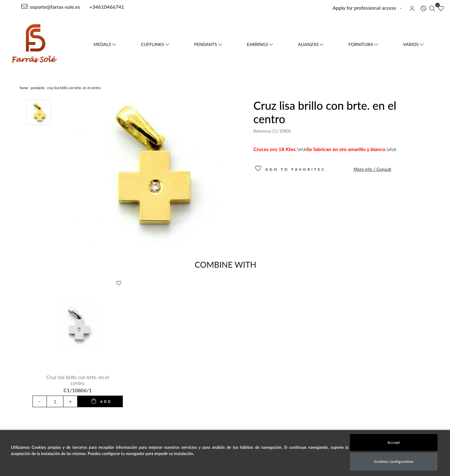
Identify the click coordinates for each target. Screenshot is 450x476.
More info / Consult (372, 169)
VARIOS (413, 44)
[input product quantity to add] (55, 401)
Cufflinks (155, 44)
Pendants (208, 44)
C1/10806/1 (77, 390)
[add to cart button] (100, 401)
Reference (262, 131)
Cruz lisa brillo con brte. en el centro (77, 380)
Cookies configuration (394, 461)
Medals (105, 44)
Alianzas (311, 44)
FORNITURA (363, 44)
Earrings (260, 44)
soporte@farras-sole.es (51, 7)
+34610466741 (106, 7)
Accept (394, 442)
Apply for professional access (364, 8)
